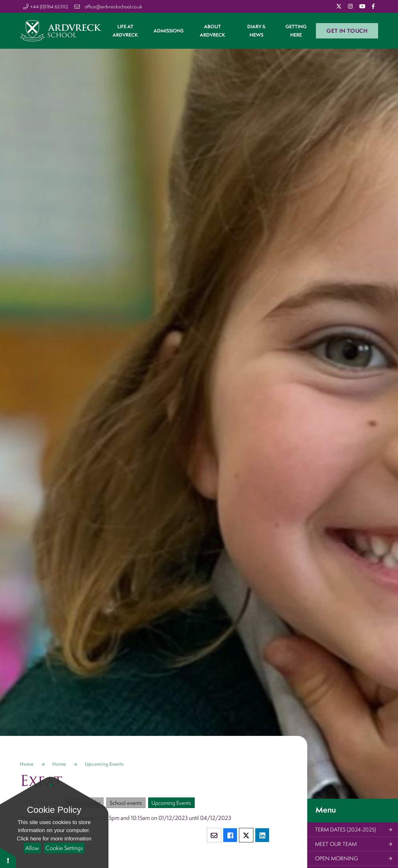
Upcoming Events (105, 764)
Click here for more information (54, 839)
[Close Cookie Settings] (51, 785)
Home (27, 764)
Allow (32, 848)
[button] (8, 858)
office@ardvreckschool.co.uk (114, 7)
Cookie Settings (64, 848)
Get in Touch (347, 34)
